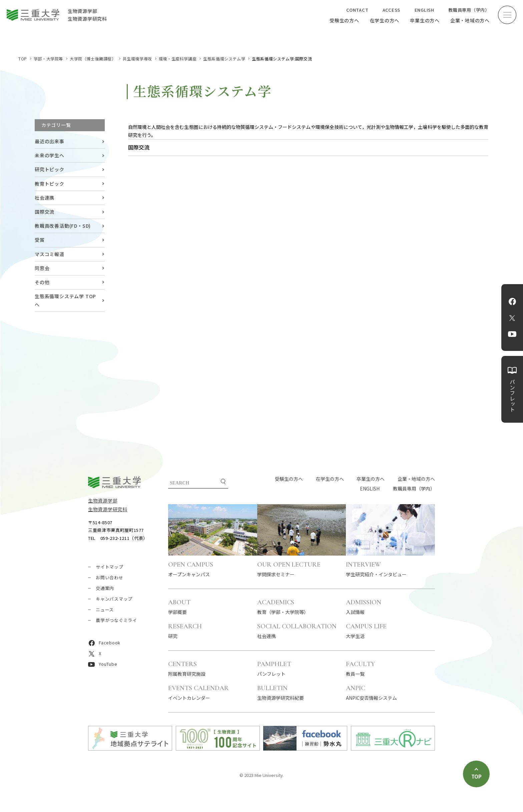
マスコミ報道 (50, 254)
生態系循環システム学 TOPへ (65, 300)
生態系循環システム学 (224, 59)
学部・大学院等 (48, 59)
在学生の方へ (385, 20)
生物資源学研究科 (108, 509)
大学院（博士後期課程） (93, 59)
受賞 (40, 240)
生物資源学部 (103, 500)
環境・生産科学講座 (178, 59)
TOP (23, 59)
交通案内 (105, 588)
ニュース (105, 610)
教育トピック (50, 184)
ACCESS (392, 10)
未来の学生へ (50, 155)
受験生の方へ (344, 20)
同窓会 (42, 268)
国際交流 (45, 212)
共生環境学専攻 (137, 59)
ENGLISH (424, 10)
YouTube (512, 334)
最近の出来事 (50, 141)
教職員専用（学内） (469, 10)
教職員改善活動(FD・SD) (63, 226)
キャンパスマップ (114, 599)
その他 (42, 282)
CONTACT (357, 10)
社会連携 (45, 198)
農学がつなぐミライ (116, 620)
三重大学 (114, 482)
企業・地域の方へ (470, 20)
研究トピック (50, 169)
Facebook (512, 301)
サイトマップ (110, 567)
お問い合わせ (110, 577)
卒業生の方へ (425, 20)
